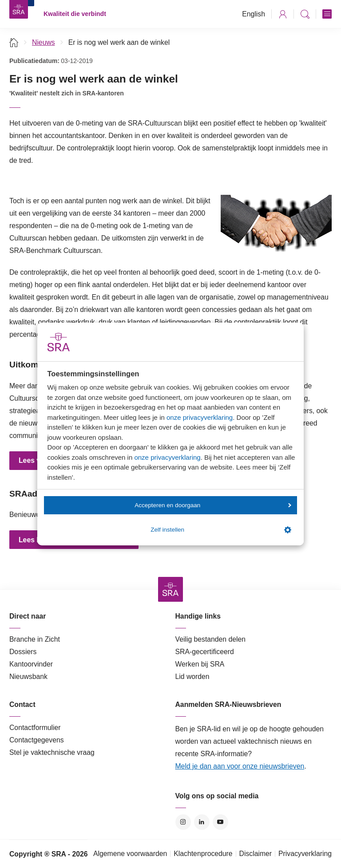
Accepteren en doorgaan (213, 505)
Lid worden (192, 677)
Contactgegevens (37, 740)
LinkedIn (202, 822)
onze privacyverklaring (200, 417)
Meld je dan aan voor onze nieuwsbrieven (240, 766)
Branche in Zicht (35, 639)
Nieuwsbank (28, 677)
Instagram (183, 822)
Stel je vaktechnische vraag (52, 752)
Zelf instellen (221, 530)
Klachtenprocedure (203, 854)
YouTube (220, 822)
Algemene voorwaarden (130, 854)
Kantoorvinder (31, 664)
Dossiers (23, 652)
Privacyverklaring (305, 854)
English (254, 14)
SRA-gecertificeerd (205, 652)
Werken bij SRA (200, 664)
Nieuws (44, 42)
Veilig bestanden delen (211, 639)
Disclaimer (256, 854)
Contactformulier (35, 728)
